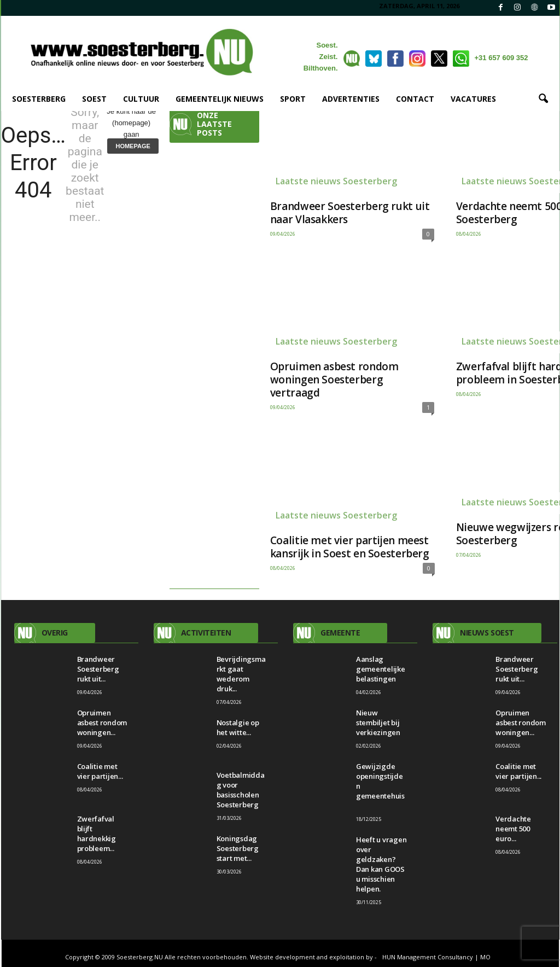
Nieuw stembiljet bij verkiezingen (378, 723)
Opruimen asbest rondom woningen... (102, 723)
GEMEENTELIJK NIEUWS (220, 99)
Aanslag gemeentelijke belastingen (381, 669)
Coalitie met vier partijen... (100, 771)
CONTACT (415, 99)
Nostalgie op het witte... (238, 727)
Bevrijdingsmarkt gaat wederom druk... (241, 674)
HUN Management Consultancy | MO (436, 957)
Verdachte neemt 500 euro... (513, 829)
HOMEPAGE (133, 146)
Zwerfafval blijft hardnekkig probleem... (97, 834)
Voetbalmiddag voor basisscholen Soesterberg (241, 790)
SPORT (293, 99)
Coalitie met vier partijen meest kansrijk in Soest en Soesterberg (350, 547)
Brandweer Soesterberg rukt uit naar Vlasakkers (350, 213)
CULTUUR (141, 99)
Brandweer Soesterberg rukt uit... (98, 669)
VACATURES (473, 99)
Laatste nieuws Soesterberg (336, 181)
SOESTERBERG (39, 99)
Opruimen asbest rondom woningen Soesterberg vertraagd (334, 380)
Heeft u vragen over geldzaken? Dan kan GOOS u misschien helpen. (381, 864)
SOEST (94, 99)
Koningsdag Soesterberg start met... (238, 848)
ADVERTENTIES (351, 99)
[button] (543, 99)
